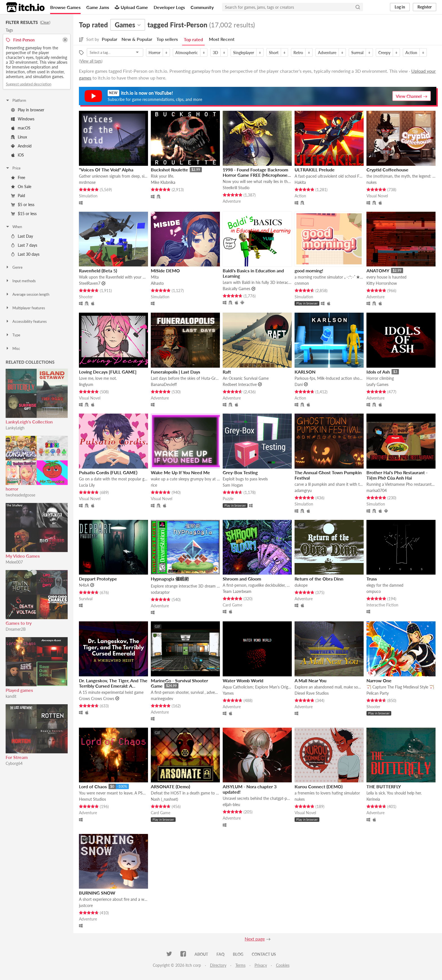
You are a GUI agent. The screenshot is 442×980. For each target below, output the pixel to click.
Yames (228, 693)
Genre (14, 267)
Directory (218, 965)
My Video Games (23, 556)
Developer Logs (169, 7)
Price (13, 168)
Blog (238, 954)
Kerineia (373, 799)
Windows (23, 119)
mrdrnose (87, 182)
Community (202, 7)
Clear (45, 22)
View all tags (91, 61)
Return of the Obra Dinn (319, 579)
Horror (154, 53)
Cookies (283, 965)
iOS (17, 155)
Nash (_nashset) (164, 799)
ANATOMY (378, 271)
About (201, 954)
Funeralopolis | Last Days (175, 372)
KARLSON (305, 372)
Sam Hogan (233, 485)
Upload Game (131, 7)
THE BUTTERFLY (384, 786)
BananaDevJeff (164, 384)
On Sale (21, 186)
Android (21, 146)
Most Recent (222, 39)
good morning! (309, 271)
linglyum (86, 384)
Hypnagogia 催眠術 (170, 579)
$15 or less (24, 214)
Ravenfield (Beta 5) (98, 271)
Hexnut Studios (92, 799)
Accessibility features (26, 321)
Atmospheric (187, 53)
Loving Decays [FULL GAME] (108, 372)
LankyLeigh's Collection (29, 422)
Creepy (384, 53)
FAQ (220, 954)
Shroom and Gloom (242, 579)
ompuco (374, 591)
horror (12, 489)
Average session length (27, 294)
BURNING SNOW (97, 893)
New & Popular (137, 39)
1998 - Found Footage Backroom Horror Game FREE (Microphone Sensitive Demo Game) (255, 175)
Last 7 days (24, 245)
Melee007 (14, 562)
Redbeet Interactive (240, 384)
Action (411, 53)
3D (216, 53)
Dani (299, 384)
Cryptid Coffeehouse (387, 170)
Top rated (193, 39)
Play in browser (28, 110)
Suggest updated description (29, 84)
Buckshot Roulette (169, 170)
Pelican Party (378, 693)
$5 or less (23, 205)
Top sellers (167, 39)
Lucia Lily (87, 485)
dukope (301, 585)
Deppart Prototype (98, 579)
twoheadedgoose (20, 495)
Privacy (261, 965)
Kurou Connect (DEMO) (319, 786)
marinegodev (162, 698)
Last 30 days (25, 254)
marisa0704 (377, 490)
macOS (21, 128)
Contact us (264, 954)
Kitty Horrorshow (382, 283)
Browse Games (65, 7)
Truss (372, 579)
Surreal (357, 53)
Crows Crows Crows (97, 698)
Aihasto (157, 283)
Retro (298, 53)
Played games (19, 690)
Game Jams (98, 7)
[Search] (358, 7)
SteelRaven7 (90, 283)
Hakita (300, 182)
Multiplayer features (25, 308)
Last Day (22, 236)
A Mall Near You (310, 680)
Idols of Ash (378, 372)
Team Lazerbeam (237, 591)
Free (18, 177)
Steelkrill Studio (236, 188)
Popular (110, 39)
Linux (19, 137)
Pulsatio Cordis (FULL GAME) (108, 472)
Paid (18, 196)
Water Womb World (243, 680)
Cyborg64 (14, 763)
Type (13, 335)
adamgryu (303, 490)
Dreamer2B (16, 629)
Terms (240, 965)
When (14, 227)
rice (154, 485)
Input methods (21, 281)
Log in (400, 7)
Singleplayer (244, 53)
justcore (86, 905)
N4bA (84, 585)
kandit (11, 696)
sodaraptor (160, 592)
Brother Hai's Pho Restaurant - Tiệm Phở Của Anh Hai (397, 475)
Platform (16, 100)
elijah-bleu (231, 804)
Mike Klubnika (163, 182)
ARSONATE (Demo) (170, 786)
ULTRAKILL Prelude (315, 170)
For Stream (17, 757)
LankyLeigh (15, 428)
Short (274, 53)
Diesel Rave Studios (312, 693)
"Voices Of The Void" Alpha (106, 170)
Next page (255, 939)
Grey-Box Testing (240, 472)
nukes (372, 182)
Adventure (327, 53)
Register (425, 7)
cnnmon (302, 283)
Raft (227, 372)
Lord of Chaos (93, 786)
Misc (13, 348)
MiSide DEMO (165, 271)
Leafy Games (377, 384)
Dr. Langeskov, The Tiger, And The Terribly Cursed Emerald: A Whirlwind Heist (113, 686)
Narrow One (379, 680)
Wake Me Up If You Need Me (180, 472)
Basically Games (237, 289)
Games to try (19, 623)
